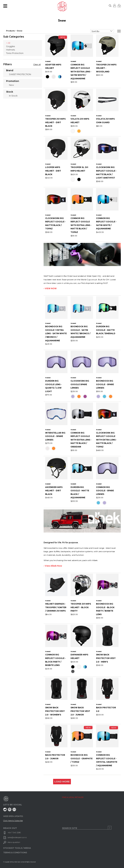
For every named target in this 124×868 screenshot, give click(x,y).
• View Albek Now (53, 566)
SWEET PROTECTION (20, 74)
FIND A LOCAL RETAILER (73, 797)
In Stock (13, 96)
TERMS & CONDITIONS (15, 853)
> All (8, 43)
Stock (10, 92)
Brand (10, 71)
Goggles (10, 46)
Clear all (37, 64)
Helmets (10, 50)
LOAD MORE (62, 782)
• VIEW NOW (50, 288)
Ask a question (14, 842)
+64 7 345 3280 (14, 833)
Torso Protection (15, 53)
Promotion (13, 81)
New (11, 85)
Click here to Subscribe (13, 821)
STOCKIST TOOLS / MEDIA (17, 848)
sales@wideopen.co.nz (17, 837)
